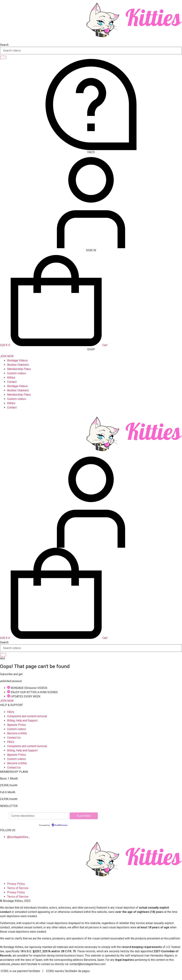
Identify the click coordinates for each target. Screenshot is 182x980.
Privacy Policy (16, 884)
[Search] (3, 57)
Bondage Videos (17, 360)
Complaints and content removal (27, 716)
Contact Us (14, 738)
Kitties (11, 378)
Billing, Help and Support (22, 720)
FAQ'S (91, 152)
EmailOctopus (61, 825)
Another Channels (18, 365)
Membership (19, 369)
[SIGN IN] (91, 247)
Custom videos (17, 373)
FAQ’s (11, 712)
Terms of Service (18, 888)
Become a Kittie (17, 733)
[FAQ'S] (91, 149)
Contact (12, 382)
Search (4, 45)
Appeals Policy (17, 725)
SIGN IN (91, 250)
